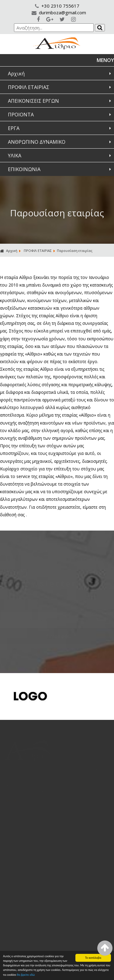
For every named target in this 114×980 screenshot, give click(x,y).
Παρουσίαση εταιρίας (75, 251)
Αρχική (16, 74)
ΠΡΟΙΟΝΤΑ (21, 115)
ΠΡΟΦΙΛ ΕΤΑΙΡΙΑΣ (29, 87)
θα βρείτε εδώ (26, 975)
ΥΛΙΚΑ (15, 156)
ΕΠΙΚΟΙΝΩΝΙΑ (24, 169)
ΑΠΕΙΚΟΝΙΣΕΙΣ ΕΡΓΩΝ (33, 101)
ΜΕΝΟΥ (105, 60)
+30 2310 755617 (57, 6)
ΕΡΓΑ (14, 128)
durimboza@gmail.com (59, 12)
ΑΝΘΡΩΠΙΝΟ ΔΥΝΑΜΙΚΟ (37, 142)
